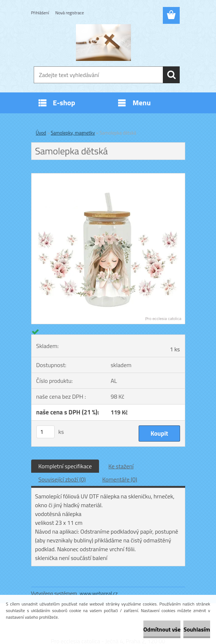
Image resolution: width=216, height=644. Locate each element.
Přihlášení (40, 13)
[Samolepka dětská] (108, 176)
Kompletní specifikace (65, 466)
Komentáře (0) (120, 479)
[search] (171, 75)
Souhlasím (197, 629)
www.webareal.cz (99, 593)
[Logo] (104, 43)
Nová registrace (70, 13)
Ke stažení (121, 466)
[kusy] (45, 432)
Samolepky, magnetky (73, 133)
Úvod (41, 133)
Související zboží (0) (62, 479)
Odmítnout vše (162, 629)
